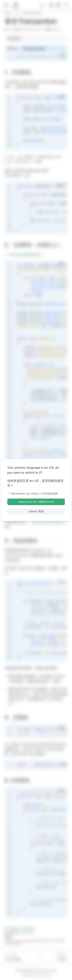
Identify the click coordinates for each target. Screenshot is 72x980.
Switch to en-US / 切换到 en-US (36, 502)
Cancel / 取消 (36, 511)
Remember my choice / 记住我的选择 (35, 493)
